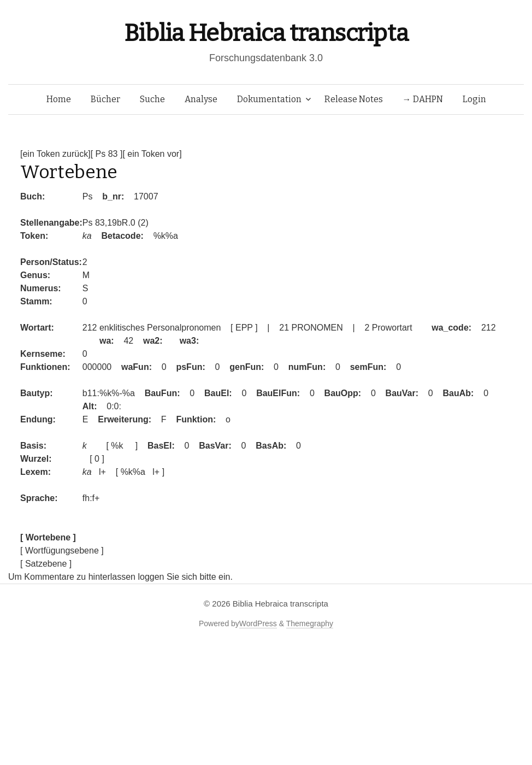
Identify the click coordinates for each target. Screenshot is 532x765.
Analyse (201, 99)
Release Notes (354, 99)
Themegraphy (310, 623)
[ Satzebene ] (46, 564)
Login (474, 99)
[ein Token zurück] (55, 154)
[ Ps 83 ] (107, 154)
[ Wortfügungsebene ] (62, 551)
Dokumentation (269, 99)
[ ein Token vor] (152, 154)
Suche (152, 99)
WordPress (258, 623)
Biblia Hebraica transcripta (266, 33)
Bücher (105, 99)
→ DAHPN (423, 99)
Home (59, 99)
